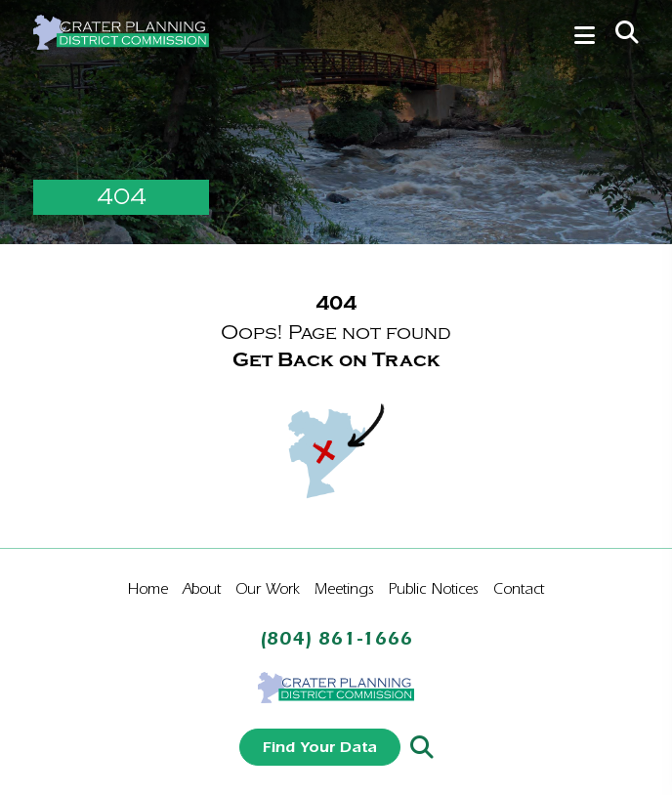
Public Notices (434, 589)
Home (148, 589)
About (202, 589)
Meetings (344, 589)
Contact (519, 589)
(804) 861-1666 (336, 638)
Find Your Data (320, 747)
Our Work (268, 589)
